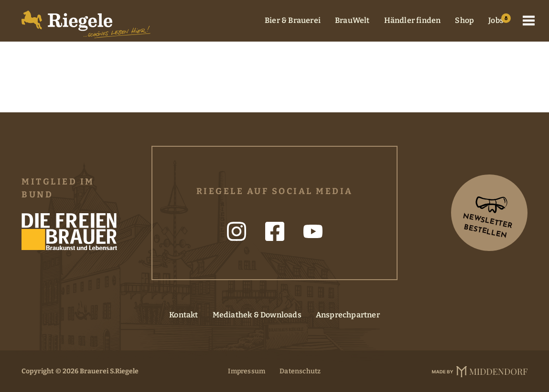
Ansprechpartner (348, 315)
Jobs (496, 20)
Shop (464, 20)
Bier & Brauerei (293, 20)
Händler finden (413, 20)
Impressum (247, 371)
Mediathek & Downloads (257, 315)
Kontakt (183, 315)
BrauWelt (352, 20)
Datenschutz (300, 371)
